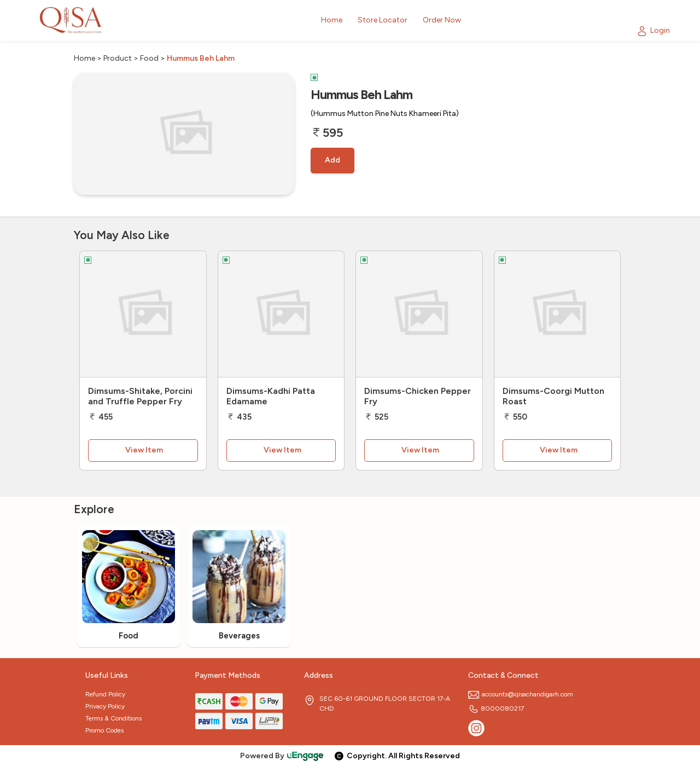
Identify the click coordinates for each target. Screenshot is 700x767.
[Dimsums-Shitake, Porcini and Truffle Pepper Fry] (143, 314)
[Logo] (71, 21)
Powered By (282, 756)
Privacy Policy (105, 706)
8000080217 (496, 708)
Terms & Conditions (113, 718)
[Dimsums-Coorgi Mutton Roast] (558, 314)
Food (149, 58)
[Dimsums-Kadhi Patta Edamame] (281, 314)
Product (118, 58)
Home (84, 58)
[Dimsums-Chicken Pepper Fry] (419, 314)
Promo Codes (104, 730)
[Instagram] (476, 728)
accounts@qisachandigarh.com (521, 694)
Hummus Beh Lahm (201, 58)
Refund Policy (105, 694)
